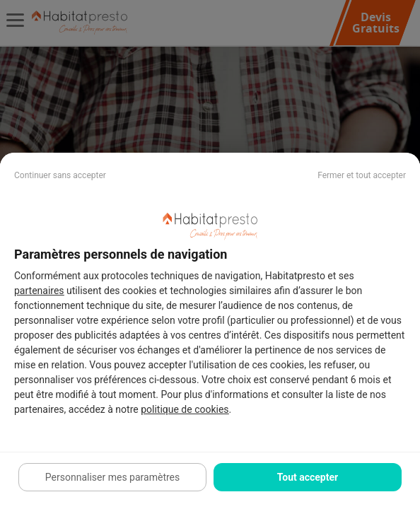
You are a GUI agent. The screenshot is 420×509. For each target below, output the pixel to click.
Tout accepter (308, 477)
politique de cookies (185, 409)
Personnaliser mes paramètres (112, 477)
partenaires (39, 291)
